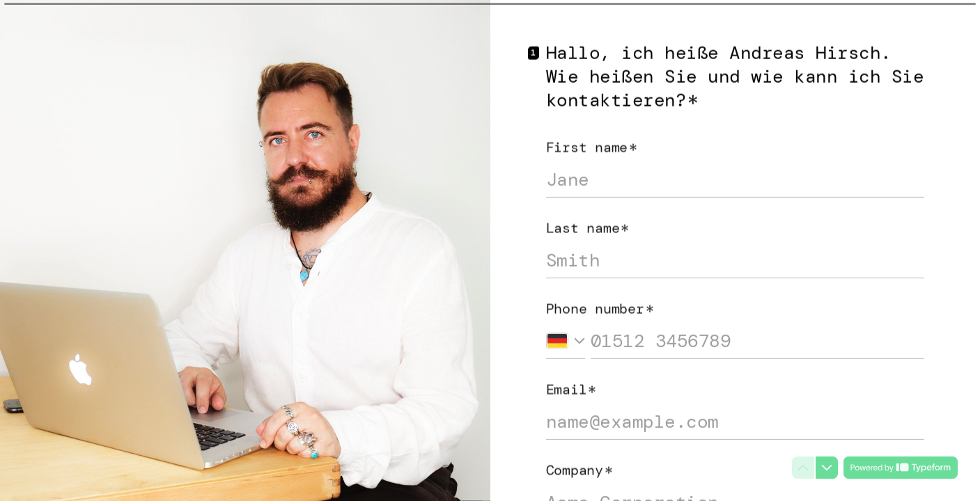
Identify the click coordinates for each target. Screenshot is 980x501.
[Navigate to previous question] (803, 468)
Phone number (600, 304)
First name (592, 143)
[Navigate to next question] (827, 468)
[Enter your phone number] (758, 337)
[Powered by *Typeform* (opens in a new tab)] (901, 468)
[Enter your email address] (736, 417)
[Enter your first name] (736, 175)
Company (580, 466)
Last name (588, 223)
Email (571, 385)
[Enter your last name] (736, 256)
